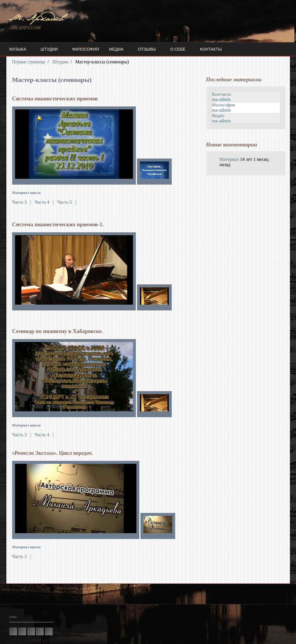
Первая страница (29, 62)
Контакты (211, 49)
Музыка (18, 49)
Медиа (116, 49)
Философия (86, 49)
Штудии (49, 49)
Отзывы (147, 49)
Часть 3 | (23, 202)
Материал (229, 159)
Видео (218, 116)
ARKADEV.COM (25, 28)
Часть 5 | (67, 202)
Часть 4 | (45, 202)
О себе (178, 49)
